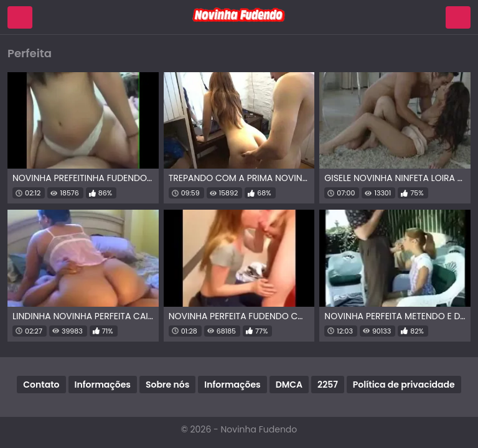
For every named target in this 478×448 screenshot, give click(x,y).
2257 (328, 385)
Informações (103, 385)
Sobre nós (167, 385)
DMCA (289, 385)
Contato (41, 385)
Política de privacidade (404, 385)
